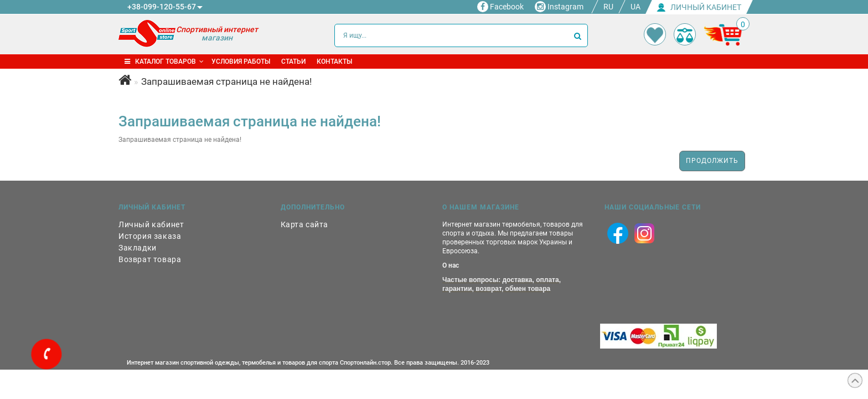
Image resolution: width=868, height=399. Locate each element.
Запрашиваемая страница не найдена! (226, 81)
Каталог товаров (164, 62)
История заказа (150, 236)
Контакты (334, 62)
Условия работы (241, 62)
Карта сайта (305, 224)
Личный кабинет (151, 224)
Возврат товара (150, 259)
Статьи (293, 62)
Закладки (138, 248)
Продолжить (712, 161)
